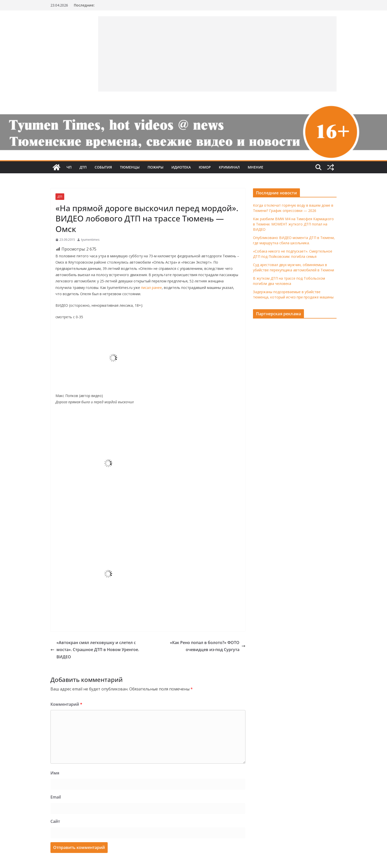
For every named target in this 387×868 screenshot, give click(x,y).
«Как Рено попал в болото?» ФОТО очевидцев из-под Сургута (208, 646)
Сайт (55, 821)
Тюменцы (130, 167)
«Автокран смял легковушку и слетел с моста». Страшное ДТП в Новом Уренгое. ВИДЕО (95, 650)
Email (56, 797)
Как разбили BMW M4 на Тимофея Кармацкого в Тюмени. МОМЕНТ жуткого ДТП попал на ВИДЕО (293, 224)
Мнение (255, 167)
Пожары (155, 167)
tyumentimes (90, 240)
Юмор (205, 167)
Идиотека (181, 167)
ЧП (69, 167)
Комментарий (66, 704)
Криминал (229, 167)
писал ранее (151, 288)
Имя (55, 773)
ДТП (83, 167)
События (103, 167)
